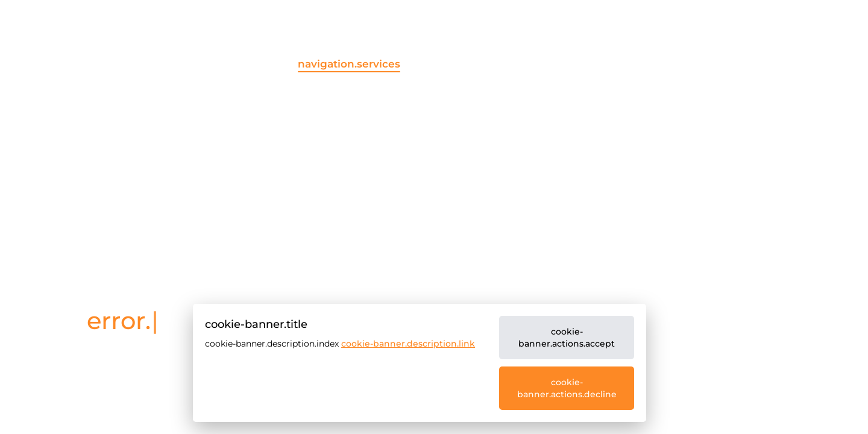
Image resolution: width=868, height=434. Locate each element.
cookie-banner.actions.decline (567, 388)
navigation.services (349, 64)
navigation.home (233, 64)
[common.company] (133, 75)
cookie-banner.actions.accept (567, 338)
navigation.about (571, 64)
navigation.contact (798, 64)
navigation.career (682, 64)
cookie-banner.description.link (408, 344)
